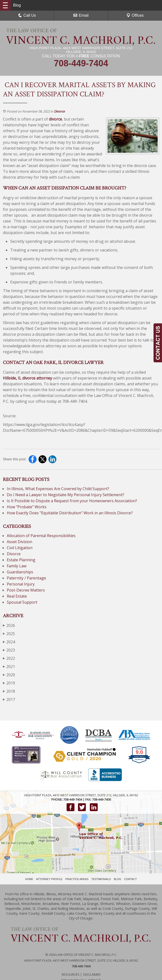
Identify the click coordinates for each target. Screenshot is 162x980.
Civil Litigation (20, 548)
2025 (9, 634)
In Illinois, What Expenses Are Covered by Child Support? (58, 489)
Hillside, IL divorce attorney (27, 378)
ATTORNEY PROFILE (49, 879)
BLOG (118, 879)
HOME (29, 879)
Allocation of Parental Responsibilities (41, 536)
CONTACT (131, 879)
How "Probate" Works (27, 507)
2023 (9, 650)
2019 (9, 683)
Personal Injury (21, 584)
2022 (9, 658)
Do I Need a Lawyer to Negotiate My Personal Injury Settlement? (66, 495)
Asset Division (19, 542)
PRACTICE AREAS (77, 879)
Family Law (17, 566)
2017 (9, 699)
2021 (9, 666)
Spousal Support (22, 602)
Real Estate (17, 596)
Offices (135, 15)
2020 (9, 675)
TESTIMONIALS (101, 879)
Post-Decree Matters (26, 590)
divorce (55, 119)
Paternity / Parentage (26, 578)
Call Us (27, 15)
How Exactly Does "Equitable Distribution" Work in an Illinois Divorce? (70, 513)
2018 (9, 691)
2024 (9, 642)
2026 (9, 625)
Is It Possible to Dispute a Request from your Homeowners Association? (72, 501)
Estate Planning (21, 560)
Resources (71, 974)
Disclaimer (92, 974)
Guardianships (20, 572)
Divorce (59, 111)
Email (81, 15)
